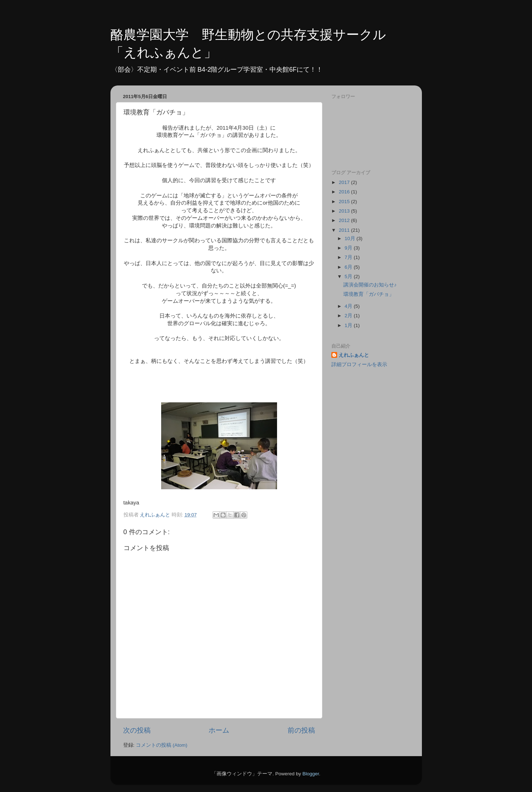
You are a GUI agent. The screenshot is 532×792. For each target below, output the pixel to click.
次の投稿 (137, 730)
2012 (345, 220)
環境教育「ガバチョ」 (369, 294)
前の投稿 (301, 730)
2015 (345, 202)
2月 (349, 316)
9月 (349, 248)
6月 (349, 267)
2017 (345, 182)
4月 (349, 306)
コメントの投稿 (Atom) (162, 745)
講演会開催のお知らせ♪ (370, 285)
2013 (345, 211)
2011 (345, 230)
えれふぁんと (354, 355)
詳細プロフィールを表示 (359, 364)
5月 (349, 276)
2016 (345, 192)
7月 (349, 257)
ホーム (219, 730)
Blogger (311, 774)
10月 (351, 238)
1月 (349, 325)
